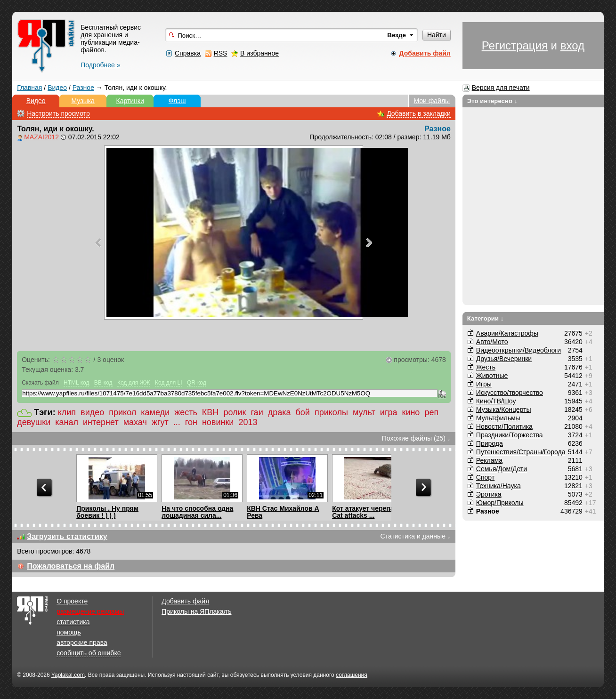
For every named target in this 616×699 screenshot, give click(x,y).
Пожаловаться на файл (71, 566)
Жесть (486, 367)
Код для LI (169, 383)
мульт (364, 412)
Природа (490, 443)
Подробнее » (100, 65)
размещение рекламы (90, 611)
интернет (101, 422)
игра (389, 412)
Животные (492, 376)
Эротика (489, 494)
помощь (69, 632)
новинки (218, 422)
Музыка (83, 101)
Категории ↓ (486, 318)
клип (67, 412)
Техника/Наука (498, 486)
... (177, 422)
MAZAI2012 (41, 137)
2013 (248, 422)
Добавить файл (185, 601)
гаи (257, 412)
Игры (484, 384)
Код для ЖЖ (134, 383)
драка (280, 412)
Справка (188, 53)
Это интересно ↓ (492, 101)
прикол (122, 412)
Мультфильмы (498, 418)
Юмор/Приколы (500, 503)
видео (92, 412)
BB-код (103, 383)
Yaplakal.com (68, 675)
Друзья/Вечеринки (504, 359)
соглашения (352, 675)
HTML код (76, 383)
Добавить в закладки (419, 113)
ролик (235, 412)
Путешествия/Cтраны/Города (521, 452)
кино (411, 412)
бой (303, 412)
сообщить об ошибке (89, 653)
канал (67, 422)
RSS (221, 53)
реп (431, 412)
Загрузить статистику (67, 536)
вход (572, 45)
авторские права (82, 643)
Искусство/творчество (510, 393)
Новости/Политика (504, 426)
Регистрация (515, 45)
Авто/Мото (492, 342)
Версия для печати (501, 88)
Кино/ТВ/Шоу (496, 401)
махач (135, 422)
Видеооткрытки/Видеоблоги (519, 350)
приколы (331, 412)
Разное (83, 88)
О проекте (72, 601)
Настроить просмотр (58, 113)
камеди (155, 412)
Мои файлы (432, 101)
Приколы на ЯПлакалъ (196, 611)
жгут (160, 422)
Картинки (130, 101)
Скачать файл (40, 383)
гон (191, 422)
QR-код (197, 383)
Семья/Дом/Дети (502, 469)
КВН (211, 412)
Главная (29, 88)
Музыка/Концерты (504, 410)
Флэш (177, 101)
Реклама (489, 460)
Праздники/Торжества (510, 435)
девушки (34, 422)
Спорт (485, 477)
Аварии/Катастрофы (507, 333)
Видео (57, 88)
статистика (73, 622)
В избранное (259, 53)
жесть (186, 412)
